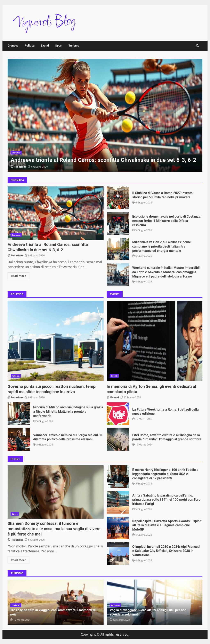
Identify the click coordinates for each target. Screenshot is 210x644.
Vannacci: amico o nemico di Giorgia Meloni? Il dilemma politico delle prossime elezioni (19, 439)
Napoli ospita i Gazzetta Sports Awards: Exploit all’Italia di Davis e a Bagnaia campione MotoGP (118, 528)
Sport (59, 46)
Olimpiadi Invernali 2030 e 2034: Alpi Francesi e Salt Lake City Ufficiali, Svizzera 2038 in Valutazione (118, 554)
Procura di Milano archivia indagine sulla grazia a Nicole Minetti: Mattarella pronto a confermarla (19, 414)
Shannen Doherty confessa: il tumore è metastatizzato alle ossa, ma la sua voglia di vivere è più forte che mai (56, 492)
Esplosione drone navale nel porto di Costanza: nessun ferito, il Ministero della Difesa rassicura (118, 223)
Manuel (114, 397)
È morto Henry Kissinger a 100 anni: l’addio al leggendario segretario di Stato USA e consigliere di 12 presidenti (118, 477)
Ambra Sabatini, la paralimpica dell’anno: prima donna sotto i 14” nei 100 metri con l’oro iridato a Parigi (118, 502)
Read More (18, 276)
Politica (30, 46)
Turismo (74, 46)
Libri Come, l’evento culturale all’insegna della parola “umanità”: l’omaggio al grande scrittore (118, 439)
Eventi (45, 46)
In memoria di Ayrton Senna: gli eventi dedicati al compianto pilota (155, 341)
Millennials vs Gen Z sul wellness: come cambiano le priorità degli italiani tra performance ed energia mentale (118, 249)
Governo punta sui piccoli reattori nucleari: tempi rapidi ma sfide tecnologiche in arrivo (56, 341)
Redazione (20, 167)
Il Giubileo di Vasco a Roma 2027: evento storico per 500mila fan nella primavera (118, 198)
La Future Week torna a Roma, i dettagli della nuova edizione (118, 414)
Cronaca (13, 46)
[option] (105, 115)
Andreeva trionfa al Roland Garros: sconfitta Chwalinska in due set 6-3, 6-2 (105, 115)
